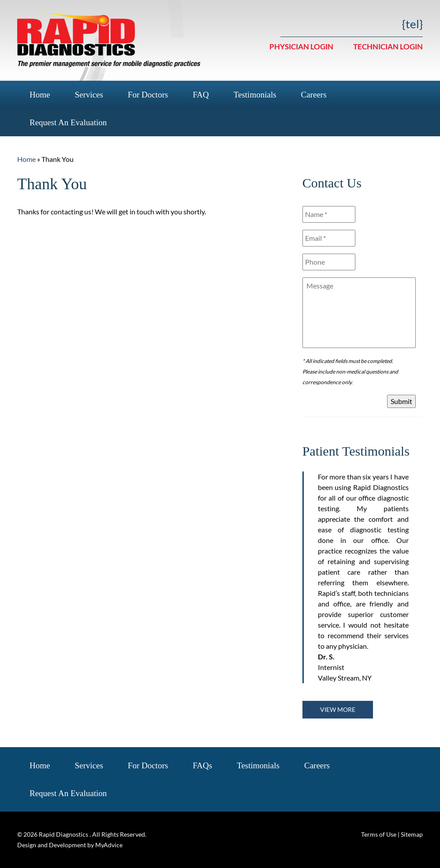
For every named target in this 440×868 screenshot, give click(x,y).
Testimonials (255, 95)
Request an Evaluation (68, 122)
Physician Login (301, 47)
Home (40, 95)
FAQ (201, 95)
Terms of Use (379, 834)
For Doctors (148, 95)
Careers (314, 95)
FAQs (202, 765)
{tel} (412, 24)
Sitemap (412, 834)
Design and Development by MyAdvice (70, 845)
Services (89, 95)
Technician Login (388, 47)
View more (338, 709)
